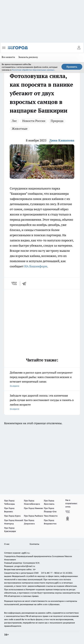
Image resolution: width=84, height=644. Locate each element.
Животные (20, 129)
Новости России (34, 121)
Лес (14, 121)
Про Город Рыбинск (33, 516)
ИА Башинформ (36, 266)
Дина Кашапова (62, 140)
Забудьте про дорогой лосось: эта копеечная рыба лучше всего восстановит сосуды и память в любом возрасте (42, 402)
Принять (72, 67)
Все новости (8, 57)
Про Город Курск (12, 516)
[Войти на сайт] (79, 48)
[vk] (14, 283)
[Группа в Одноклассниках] (68, 519)
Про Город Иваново (33, 508)
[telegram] (25, 283)
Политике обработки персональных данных (33, 70)
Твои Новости (51, 516)
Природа (57, 121)
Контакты (34, 544)
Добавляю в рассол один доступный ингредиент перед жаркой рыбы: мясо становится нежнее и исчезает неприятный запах (42, 379)
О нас (7, 544)
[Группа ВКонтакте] (68, 512)
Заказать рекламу (28, 57)
